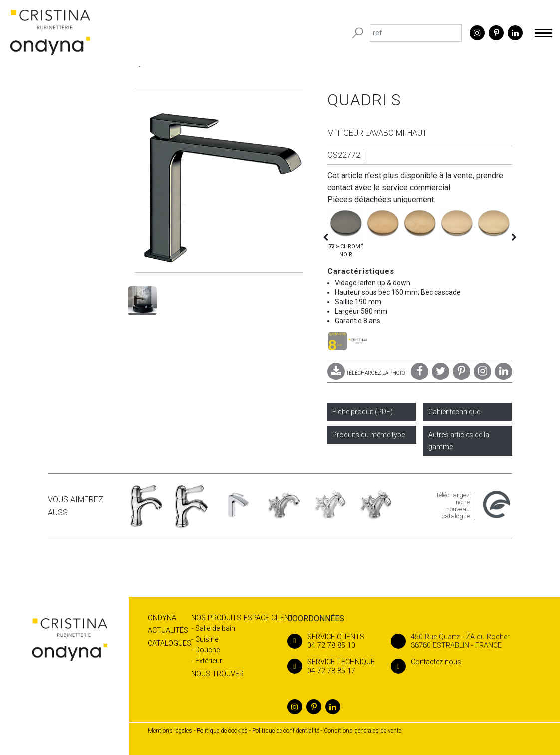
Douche (207, 650)
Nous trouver (217, 674)
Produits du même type (369, 435)
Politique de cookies (222, 731)
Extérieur (209, 661)
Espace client (269, 618)
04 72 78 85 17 (331, 666)
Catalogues (169, 643)
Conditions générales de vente (363, 731)
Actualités (168, 630)
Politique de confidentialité (286, 731)
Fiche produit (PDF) (363, 412)
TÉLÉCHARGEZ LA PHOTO (366, 373)
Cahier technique (454, 412)
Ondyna (162, 618)
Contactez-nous (426, 662)
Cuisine (207, 639)
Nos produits (216, 618)
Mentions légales (170, 731)
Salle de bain (215, 628)
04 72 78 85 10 (331, 641)
